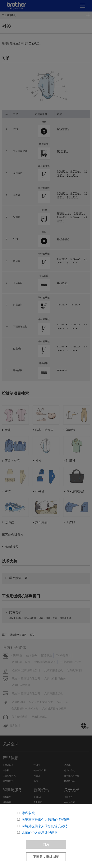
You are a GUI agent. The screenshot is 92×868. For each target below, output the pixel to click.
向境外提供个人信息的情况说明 (44, 826)
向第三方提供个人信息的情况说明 (46, 820)
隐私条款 (28, 813)
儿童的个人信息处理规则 (40, 833)
